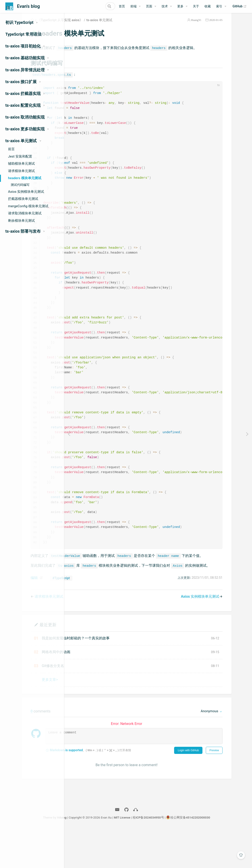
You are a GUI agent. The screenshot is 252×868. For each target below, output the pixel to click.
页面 (149, 6)
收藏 (208, 6)
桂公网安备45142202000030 (222, 856)
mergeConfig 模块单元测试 (28, 206)
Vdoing (93, 856)
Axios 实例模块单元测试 (26, 192)
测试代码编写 (20, 185)
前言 (11, 149)
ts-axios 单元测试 (145, 25)
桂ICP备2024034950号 (180, 856)
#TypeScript (107, 617)
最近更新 (94, 664)
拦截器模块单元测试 (23, 199)
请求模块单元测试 (21, 171)
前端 (133, 6)
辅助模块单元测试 (21, 164)
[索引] (221, 6)
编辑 (80, 617)
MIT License (154, 856)
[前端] (135, 6)
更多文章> (95, 719)
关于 (196, 6)
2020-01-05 (233, 25)
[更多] (182, 6)
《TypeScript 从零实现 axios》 (106, 25)
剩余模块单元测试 (21, 221)
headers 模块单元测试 (25, 178)
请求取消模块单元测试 (25, 213)
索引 (219, 6)
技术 (165, 6)
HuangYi (214, 25)
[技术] (167, 6)
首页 (122, 6)
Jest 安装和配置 (20, 156)
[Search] (93, 6)
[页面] (151, 6)
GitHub (240, 6)
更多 (180, 6)
